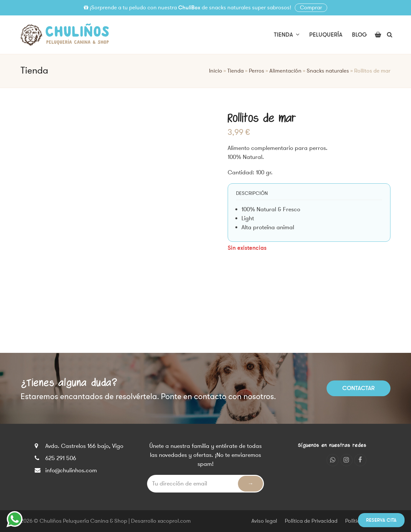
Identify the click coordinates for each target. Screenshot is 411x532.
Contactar (359, 388)
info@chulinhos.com (71, 470)
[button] (378, 35)
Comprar (311, 8)
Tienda (236, 71)
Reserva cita (381, 520)
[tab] (252, 193)
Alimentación (285, 71)
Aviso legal (264, 521)
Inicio (216, 71)
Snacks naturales (328, 71)
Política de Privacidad (311, 521)
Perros (257, 71)
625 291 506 (61, 458)
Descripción (252, 193)
